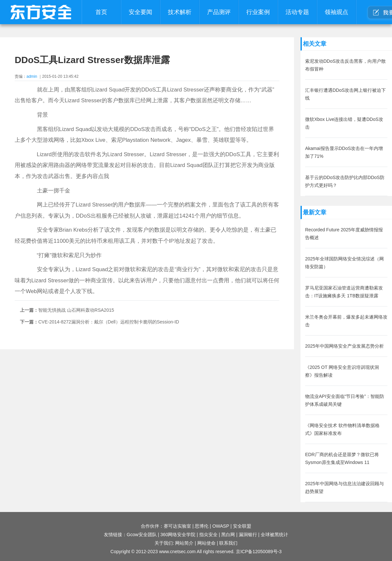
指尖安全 (208, 535)
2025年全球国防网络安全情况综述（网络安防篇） (344, 263)
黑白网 (228, 535)
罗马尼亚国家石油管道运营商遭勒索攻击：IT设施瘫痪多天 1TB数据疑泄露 (344, 292)
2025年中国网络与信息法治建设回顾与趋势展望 (344, 487)
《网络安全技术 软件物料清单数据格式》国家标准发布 (342, 429)
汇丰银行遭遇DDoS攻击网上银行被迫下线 (345, 94)
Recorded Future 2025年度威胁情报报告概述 (344, 234)
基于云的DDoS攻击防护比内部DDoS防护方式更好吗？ (345, 181)
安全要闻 (140, 12)
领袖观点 (336, 12)
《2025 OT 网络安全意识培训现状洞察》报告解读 (342, 371)
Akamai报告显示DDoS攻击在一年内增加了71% (344, 152)
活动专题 (297, 12)
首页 (101, 12)
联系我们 (228, 543)
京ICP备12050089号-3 (259, 552)
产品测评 (219, 12)
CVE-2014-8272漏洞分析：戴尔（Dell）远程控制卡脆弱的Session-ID (109, 322)
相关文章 (315, 44)
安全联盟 (242, 526)
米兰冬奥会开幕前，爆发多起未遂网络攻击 (346, 321)
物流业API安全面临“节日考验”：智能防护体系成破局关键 (345, 400)
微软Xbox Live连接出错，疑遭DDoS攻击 (344, 123)
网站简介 (184, 543)
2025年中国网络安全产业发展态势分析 (344, 346)
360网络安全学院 (178, 535)
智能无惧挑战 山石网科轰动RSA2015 (76, 310)
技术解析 (180, 12)
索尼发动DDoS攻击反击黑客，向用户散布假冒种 (345, 65)
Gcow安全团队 (142, 535)
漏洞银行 (248, 535)
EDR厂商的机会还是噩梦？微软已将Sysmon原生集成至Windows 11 (342, 458)
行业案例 (258, 12)
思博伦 (202, 526)
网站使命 (206, 543)
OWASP (221, 526)
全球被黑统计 (274, 535)
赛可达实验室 (177, 526)
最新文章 (315, 212)
